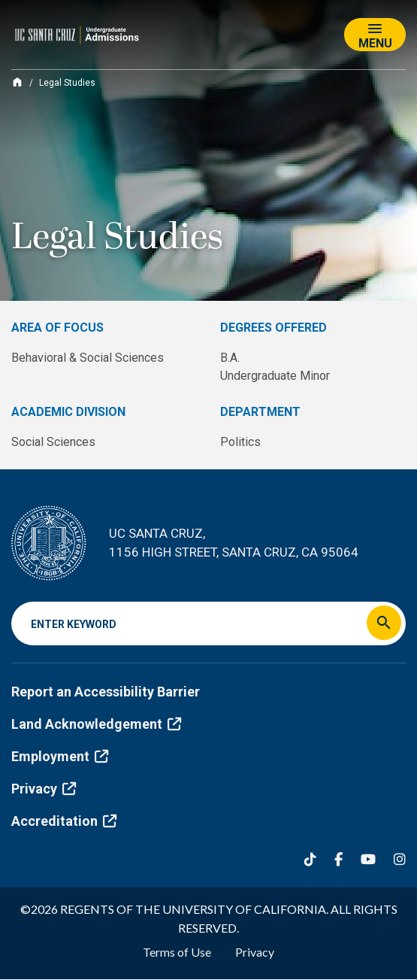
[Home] (17, 82)
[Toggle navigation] (375, 35)
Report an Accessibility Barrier (106, 692)
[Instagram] (400, 859)
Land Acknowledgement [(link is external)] (96, 724)
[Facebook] (338, 859)
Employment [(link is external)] (60, 756)
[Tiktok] (310, 859)
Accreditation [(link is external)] (64, 821)
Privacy (255, 952)
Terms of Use (177, 952)
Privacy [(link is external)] (44, 789)
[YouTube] (368, 859)
